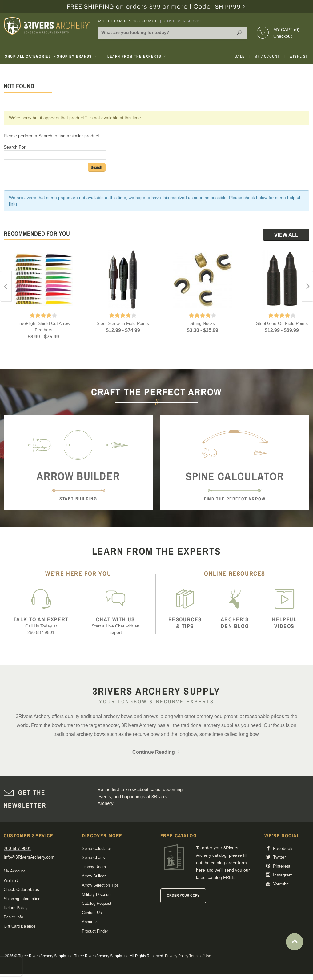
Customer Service (184, 21)
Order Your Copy (183, 895)
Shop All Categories (28, 56)
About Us (90, 922)
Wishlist (299, 56)
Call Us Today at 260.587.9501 (41, 626)
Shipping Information (22, 899)
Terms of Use (200, 956)
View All (286, 235)
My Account (267, 56)
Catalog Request (97, 903)
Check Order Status (21, 890)
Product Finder (95, 931)
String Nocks (203, 323)
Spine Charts (93, 857)
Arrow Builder (94, 876)
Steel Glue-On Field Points (282, 323)
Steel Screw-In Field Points (123, 323)
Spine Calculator (96, 849)
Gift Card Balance (20, 926)
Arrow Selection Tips (100, 885)
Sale (240, 56)
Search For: (15, 147)
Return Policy (16, 908)
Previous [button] (6, 286)
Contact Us (92, 913)
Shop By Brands (77, 56)
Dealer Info (13, 917)
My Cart (286, 30)
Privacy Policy (177, 956)
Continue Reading (157, 752)
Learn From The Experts (137, 56)
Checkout (283, 36)
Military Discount (97, 894)
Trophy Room (94, 867)
